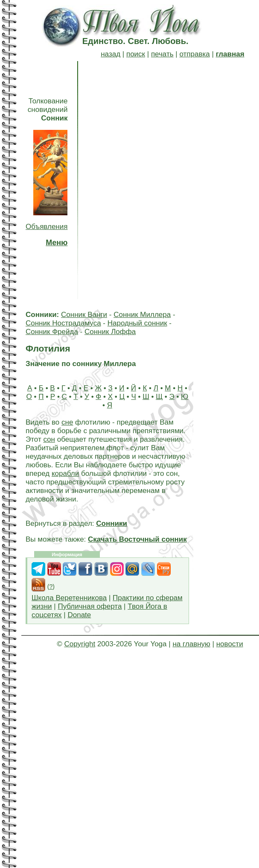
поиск (136, 54)
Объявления (47, 227)
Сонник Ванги (84, 315)
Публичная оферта (90, 606)
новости (230, 644)
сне (67, 422)
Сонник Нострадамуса (63, 323)
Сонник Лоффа (110, 332)
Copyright (80, 644)
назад (111, 54)
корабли (65, 474)
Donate (79, 615)
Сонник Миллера (142, 315)
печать (162, 54)
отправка (194, 54)
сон (49, 439)
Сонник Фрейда (52, 332)
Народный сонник (137, 323)
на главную (191, 644)
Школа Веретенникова (69, 598)
